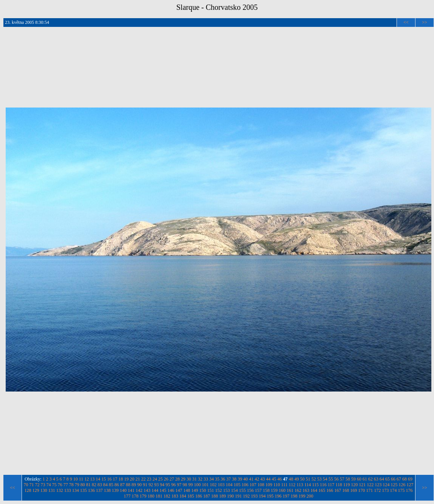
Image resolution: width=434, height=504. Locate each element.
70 (26, 485)
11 (81, 479)
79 (77, 485)
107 (253, 485)
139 (115, 490)
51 (308, 479)
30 (189, 479)
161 (290, 490)
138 (107, 490)
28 (177, 479)
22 (143, 479)
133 (68, 490)
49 (297, 479)
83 (100, 485)
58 (348, 479)
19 (126, 479)
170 (362, 490)
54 (325, 479)
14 (98, 479)
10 (76, 479)
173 (386, 490)
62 (370, 479)
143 (147, 490)
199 (302, 496)
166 (330, 490)
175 (401, 490)
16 (109, 479)
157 (258, 490)
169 (354, 490)
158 (266, 490)
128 (28, 490)
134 (76, 490)
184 (183, 496)
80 (82, 485)
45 (274, 479)
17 (115, 479)
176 (409, 490)
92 (151, 485)
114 (308, 485)
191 (238, 496)
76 (60, 485)
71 (31, 485)
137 (100, 490)
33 (206, 479)
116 (323, 485)
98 (185, 485)
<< (406, 22)
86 (117, 485)
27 (172, 479)
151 (211, 490)
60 (359, 479)
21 (138, 479)
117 (331, 485)
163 (306, 490)
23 (149, 479)
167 (338, 490)
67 (399, 479)
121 (362, 485)
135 (84, 490)
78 (71, 485)
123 (378, 485)
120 (355, 485)
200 (310, 496)
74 (48, 485)
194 (262, 496)
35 (217, 479)
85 (111, 485)
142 (139, 490)
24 (155, 479)
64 (382, 479)
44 (268, 479)
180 (151, 496)
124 (386, 485)
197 (286, 496)
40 (246, 479)
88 (128, 485)
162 (298, 490)
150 (203, 490)
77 (65, 485)
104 (229, 485)
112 (292, 485)
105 (237, 485)
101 (205, 485)
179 (143, 496)
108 (261, 485)
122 (370, 485)
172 (378, 490)
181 (159, 496)
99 (190, 485)
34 (212, 479)
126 (402, 485)
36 (223, 479)
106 (245, 485)
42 (257, 479)
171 (370, 490)
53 (319, 479)
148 (187, 490)
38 (234, 479)
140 (123, 490)
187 (207, 496)
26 (166, 479)
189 (222, 496)
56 (336, 479)
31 (194, 479)
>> (425, 22)
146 (171, 490)
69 (410, 479)
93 (156, 485)
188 (215, 496)
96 (173, 485)
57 (342, 479)
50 (302, 479)
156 (250, 490)
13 (92, 479)
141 (131, 490)
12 (87, 479)
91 (145, 485)
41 (251, 479)
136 (92, 490)
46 (280, 479)
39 (240, 479)
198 (294, 496)
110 (277, 485)
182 (167, 496)
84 (105, 485)
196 (278, 496)
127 (410, 485)
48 (291, 479)
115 (316, 485)
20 (132, 479)
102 (213, 485)
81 (88, 485)
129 (36, 490)
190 (230, 496)
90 (139, 485)
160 (282, 490)
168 (346, 490)
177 (127, 496)
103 (221, 485)
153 (227, 490)
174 (394, 490)
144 (155, 490)
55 (331, 479)
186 (199, 496)
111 (284, 485)
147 (179, 490)
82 (94, 485)
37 (229, 479)
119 (347, 485)
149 (195, 490)
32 (200, 479)
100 (197, 485)
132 (60, 490)
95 (168, 485)
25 (160, 479)
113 (300, 485)
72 (37, 485)
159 (274, 490)
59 (353, 479)
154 (235, 490)
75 (54, 485)
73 (43, 485)
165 (322, 490)
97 (179, 485)
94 (162, 485)
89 (134, 485)
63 (376, 479)
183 (175, 496)
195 (270, 496)
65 (387, 479)
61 (365, 479)
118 (339, 485)
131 (52, 490)
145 (163, 490)
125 (394, 485)
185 (191, 496)
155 (243, 490)
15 (104, 479)
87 (122, 485)
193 (254, 496)
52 (314, 479)
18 (121, 479)
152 (219, 490)
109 (269, 485)
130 (44, 490)
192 (246, 496)
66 (393, 479)
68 (404, 479)
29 (183, 479)
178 (135, 496)
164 (314, 490)
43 (263, 479)
